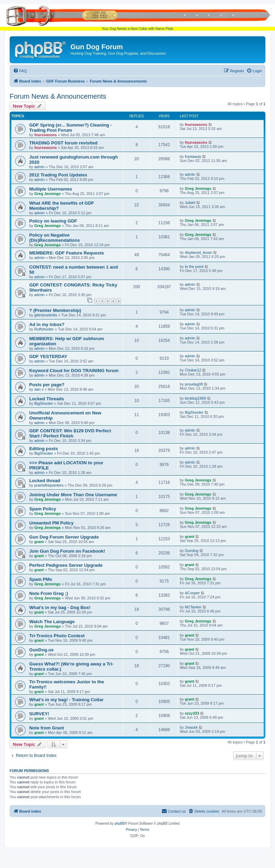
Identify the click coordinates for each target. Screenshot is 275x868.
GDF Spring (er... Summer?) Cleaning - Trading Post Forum (70, 128)
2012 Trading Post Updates (58, 175)
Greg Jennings (48, 194)
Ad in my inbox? (47, 324)
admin (40, 167)
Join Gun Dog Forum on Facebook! (67, 551)
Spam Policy (43, 509)
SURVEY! (39, 714)
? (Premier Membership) (55, 310)
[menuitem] (20, 71)
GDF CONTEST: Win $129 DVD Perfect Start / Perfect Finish (70, 433)
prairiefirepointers (49, 485)
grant (39, 542)
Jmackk (191, 727)
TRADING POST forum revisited (63, 143)
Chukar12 (193, 370)
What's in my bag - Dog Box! (60, 607)
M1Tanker (193, 607)
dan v (39, 389)
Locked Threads (47, 399)
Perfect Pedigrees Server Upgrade (66, 565)
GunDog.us (41, 650)
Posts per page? (47, 385)
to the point (194, 267)
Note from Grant (47, 728)
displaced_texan (199, 252)
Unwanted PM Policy (51, 523)
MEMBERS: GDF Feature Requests (67, 253)
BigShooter (44, 403)
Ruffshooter (44, 329)
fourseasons (46, 135)
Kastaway (193, 156)
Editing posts (44, 449)
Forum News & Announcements (58, 96)
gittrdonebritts (46, 315)
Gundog (192, 551)
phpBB (120, 823)
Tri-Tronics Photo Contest (57, 636)
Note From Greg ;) (49, 593)
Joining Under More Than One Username (73, 495)
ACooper (192, 593)
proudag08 (194, 384)
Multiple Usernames (51, 189)
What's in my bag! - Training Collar (66, 700)
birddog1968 (195, 398)
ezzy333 (192, 713)
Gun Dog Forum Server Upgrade (64, 537)
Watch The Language (52, 622)
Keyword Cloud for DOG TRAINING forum (74, 371)
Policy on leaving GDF (53, 221)
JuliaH (190, 203)
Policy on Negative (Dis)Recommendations (54, 238)
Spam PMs (41, 579)
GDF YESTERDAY (48, 356)
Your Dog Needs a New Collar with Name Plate (137, 17)
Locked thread (45, 481)
